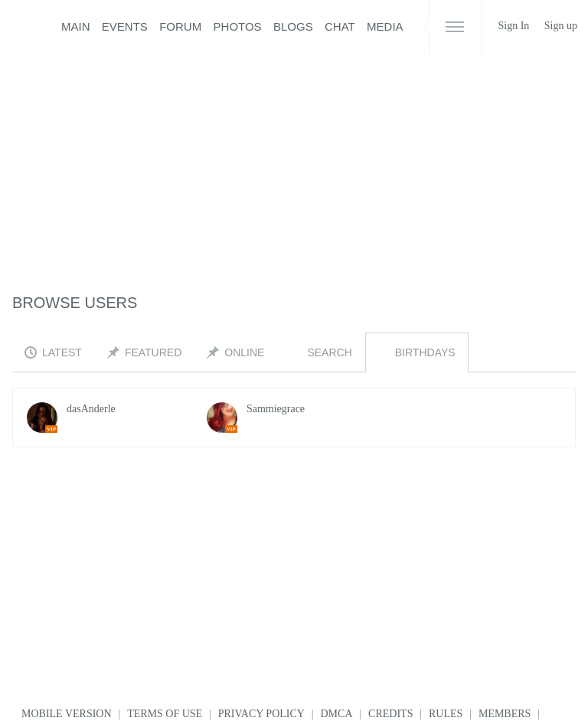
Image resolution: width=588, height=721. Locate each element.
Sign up (561, 26)
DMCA (337, 714)
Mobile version (67, 714)
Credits (390, 714)
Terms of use (165, 714)
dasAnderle (91, 409)
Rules (446, 714)
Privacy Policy (261, 714)
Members (505, 714)
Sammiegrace (276, 409)
